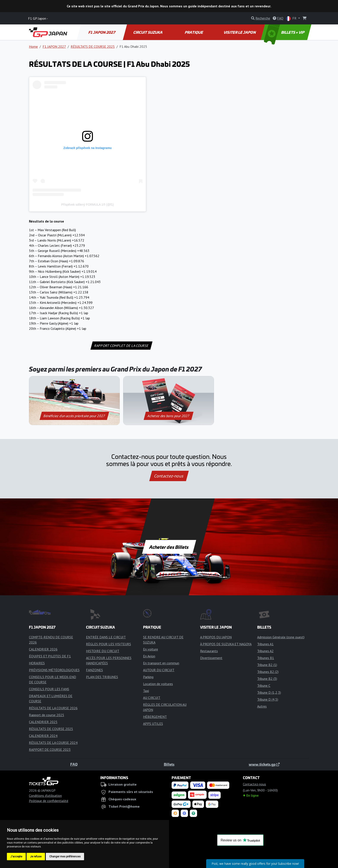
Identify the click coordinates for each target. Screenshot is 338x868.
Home (33, 46)
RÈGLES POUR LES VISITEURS (108, 644)
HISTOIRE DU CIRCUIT (103, 651)
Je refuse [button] (36, 857)
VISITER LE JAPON (240, 32)
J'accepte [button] (16, 857)
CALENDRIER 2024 (43, 736)
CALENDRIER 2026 (43, 649)
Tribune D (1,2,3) (269, 692)
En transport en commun (161, 663)
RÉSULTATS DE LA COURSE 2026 (53, 708)
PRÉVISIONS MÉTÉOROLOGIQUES (54, 670)
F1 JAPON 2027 (102, 32)
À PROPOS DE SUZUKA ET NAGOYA (226, 644)
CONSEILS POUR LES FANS (49, 689)
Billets (169, 764)
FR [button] (292, 18)
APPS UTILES (153, 724)
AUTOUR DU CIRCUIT (159, 670)
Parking (148, 677)
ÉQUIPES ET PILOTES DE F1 (50, 656)
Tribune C (264, 685)
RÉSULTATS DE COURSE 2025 (93, 46)
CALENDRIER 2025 (43, 722)
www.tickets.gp (264, 764)
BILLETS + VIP (285, 32)
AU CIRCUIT (152, 698)
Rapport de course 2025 (47, 715)
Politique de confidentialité (49, 801)
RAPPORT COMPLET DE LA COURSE (121, 346)
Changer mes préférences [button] (65, 857)
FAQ (74, 764)
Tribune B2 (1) (267, 665)
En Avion (149, 656)
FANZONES (94, 670)
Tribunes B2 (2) (268, 672)
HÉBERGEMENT (155, 717)
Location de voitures (158, 684)
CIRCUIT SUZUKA (148, 32)
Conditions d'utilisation (45, 796)
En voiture (151, 649)
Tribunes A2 (265, 651)
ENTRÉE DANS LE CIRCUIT (106, 637)
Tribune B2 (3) (267, 679)
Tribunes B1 (266, 658)
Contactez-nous (169, 476)
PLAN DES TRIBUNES (102, 677)
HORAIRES (37, 663)
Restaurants (209, 651)
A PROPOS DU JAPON (216, 637)
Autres (262, 706)
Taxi (146, 691)
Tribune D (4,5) (268, 699)
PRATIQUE (194, 32)
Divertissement (211, 658)
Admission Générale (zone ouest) (281, 637)
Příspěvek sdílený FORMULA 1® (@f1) (87, 205)
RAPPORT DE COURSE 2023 (50, 749)
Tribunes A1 (265, 644)
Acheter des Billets (169, 547)
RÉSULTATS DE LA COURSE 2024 (53, 743)
